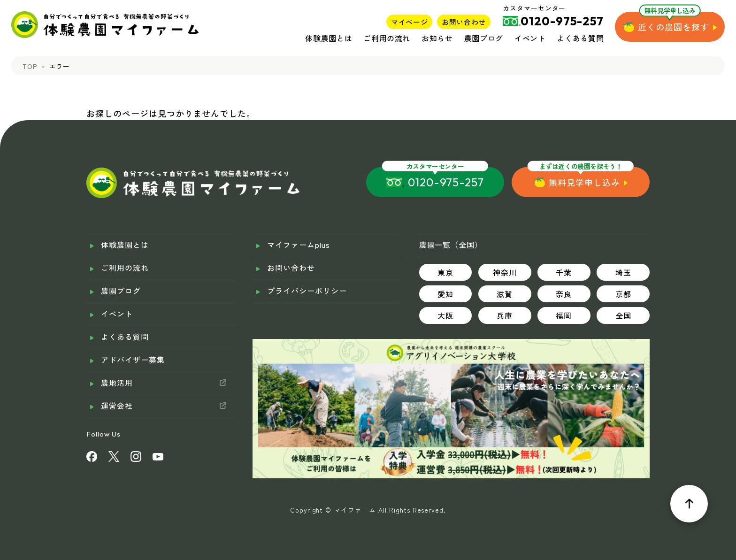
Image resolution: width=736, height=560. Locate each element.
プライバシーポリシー (307, 291)
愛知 (445, 294)
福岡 (564, 315)
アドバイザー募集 (133, 360)
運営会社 (117, 406)
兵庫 (505, 315)
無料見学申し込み (584, 182)
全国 (623, 315)
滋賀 (505, 294)
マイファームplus (299, 245)
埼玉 (623, 272)
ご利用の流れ (387, 38)
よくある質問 (580, 38)
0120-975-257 (446, 182)
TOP (30, 66)
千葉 (564, 272)
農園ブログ (484, 38)
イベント (530, 38)
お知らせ (437, 38)
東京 (445, 272)
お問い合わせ (464, 22)
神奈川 (505, 272)
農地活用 (117, 383)
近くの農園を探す (674, 27)
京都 (623, 294)
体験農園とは (329, 38)
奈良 (564, 294)
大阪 (445, 315)
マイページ (409, 22)
